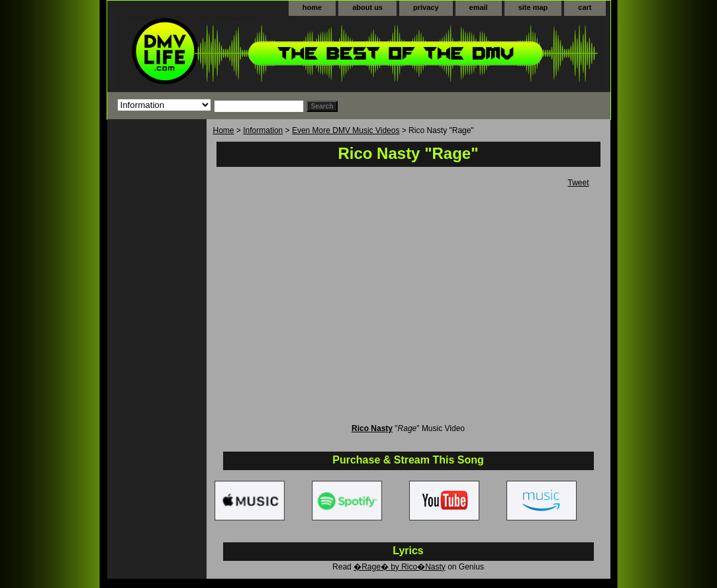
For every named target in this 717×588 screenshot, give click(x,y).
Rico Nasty (372, 428)
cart (585, 7)
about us (367, 7)
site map (533, 7)
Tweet (578, 183)
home (312, 7)
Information (263, 130)
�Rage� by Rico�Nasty (400, 567)
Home (224, 130)
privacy (426, 7)
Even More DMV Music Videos (346, 130)
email (479, 7)
